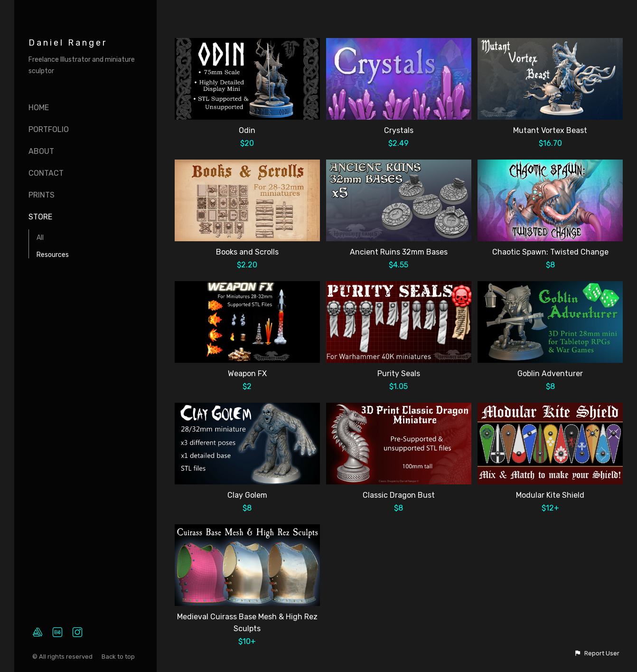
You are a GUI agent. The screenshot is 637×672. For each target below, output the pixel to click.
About (41, 151)
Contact (46, 173)
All (40, 238)
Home (39, 108)
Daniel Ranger (68, 43)
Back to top (119, 657)
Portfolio (49, 129)
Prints (42, 195)
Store (40, 217)
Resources (53, 255)
